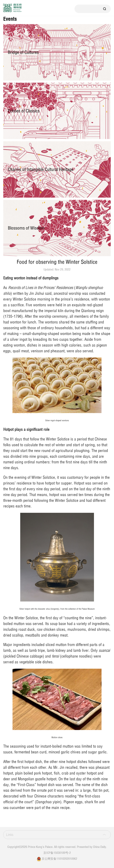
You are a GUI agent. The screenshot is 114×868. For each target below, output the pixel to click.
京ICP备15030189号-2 (57, 853)
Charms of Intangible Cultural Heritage (41, 169)
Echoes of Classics (24, 111)
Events (10, 19)
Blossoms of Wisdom (26, 228)
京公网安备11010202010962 (59, 859)
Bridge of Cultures (23, 52)
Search (105, 9)
